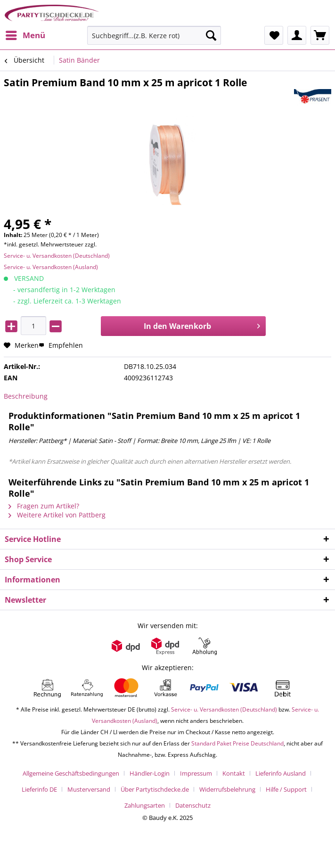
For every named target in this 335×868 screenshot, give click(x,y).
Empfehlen (61, 345)
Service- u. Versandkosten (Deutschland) (57, 256)
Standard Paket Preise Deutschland (237, 743)
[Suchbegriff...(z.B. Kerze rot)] (154, 35)
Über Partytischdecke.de (155, 789)
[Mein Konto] (297, 35)
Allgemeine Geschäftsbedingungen (71, 773)
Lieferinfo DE (39, 789)
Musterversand (89, 789)
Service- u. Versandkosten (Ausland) (51, 267)
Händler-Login (150, 773)
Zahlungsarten (145, 805)
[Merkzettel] (274, 35)
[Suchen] (211, 35)
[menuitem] (25, 35)
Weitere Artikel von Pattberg (57, 515)
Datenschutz (193, 805)
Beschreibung (26, 396)
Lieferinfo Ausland (281, 773)
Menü (25, 34)
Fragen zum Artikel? (44, 506)
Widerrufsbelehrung (227, 789)
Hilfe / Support (286, 789)
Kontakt (234, 773)
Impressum (196, 773)
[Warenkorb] (320, 35)
